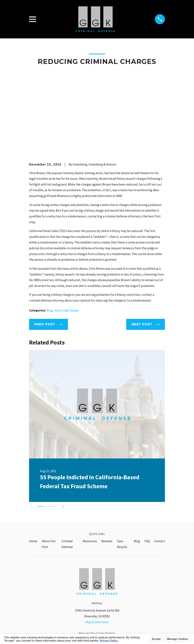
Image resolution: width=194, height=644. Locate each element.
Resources (90, 483)
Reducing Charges (67, 252)
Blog (50, 252)
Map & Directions (97, 564)
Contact (160, 483)
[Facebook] (92, 600)
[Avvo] (111, 600)
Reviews (107, 483)
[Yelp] (102, 600)
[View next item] (66, 448)
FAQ (147, 483)
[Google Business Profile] (83, 600)
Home (33, 483)
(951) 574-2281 (97, 582)
